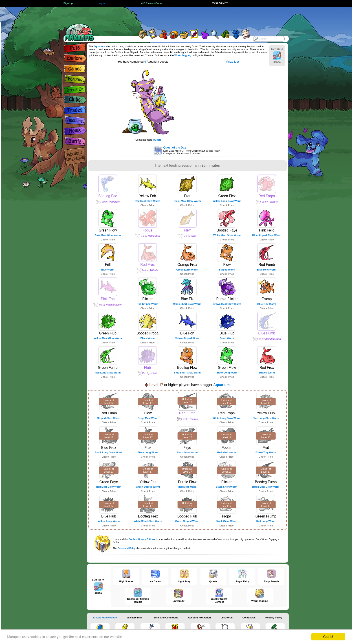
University (210, 46)
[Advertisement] (172, 17)
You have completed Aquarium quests (143, 62)
